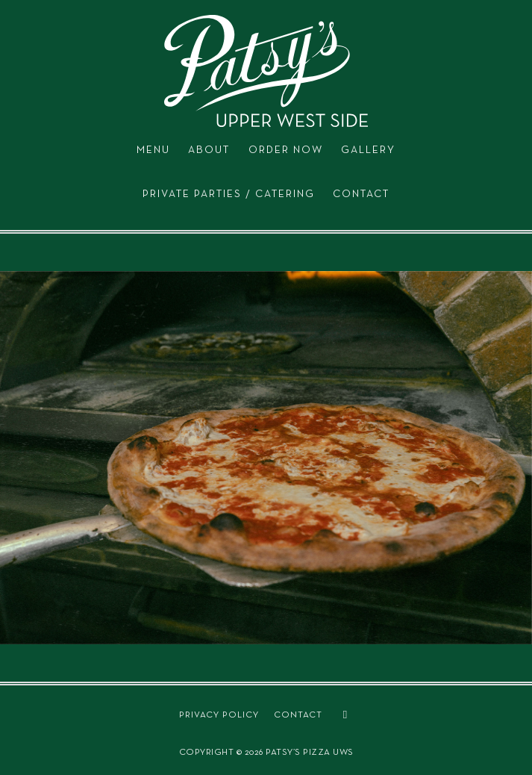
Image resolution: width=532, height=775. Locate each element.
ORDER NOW (286, 150)
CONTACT (361, 194)
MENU (153, 150)
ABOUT (209, 150)
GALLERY (368, 150)
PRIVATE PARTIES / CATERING (229, 194)
